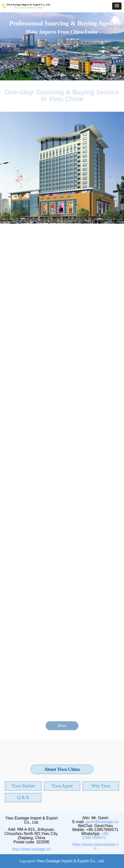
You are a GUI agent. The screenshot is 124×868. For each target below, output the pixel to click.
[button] (117, 6)
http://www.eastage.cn (31, 849)
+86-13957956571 (96, 836)
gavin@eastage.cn (102, 822)
